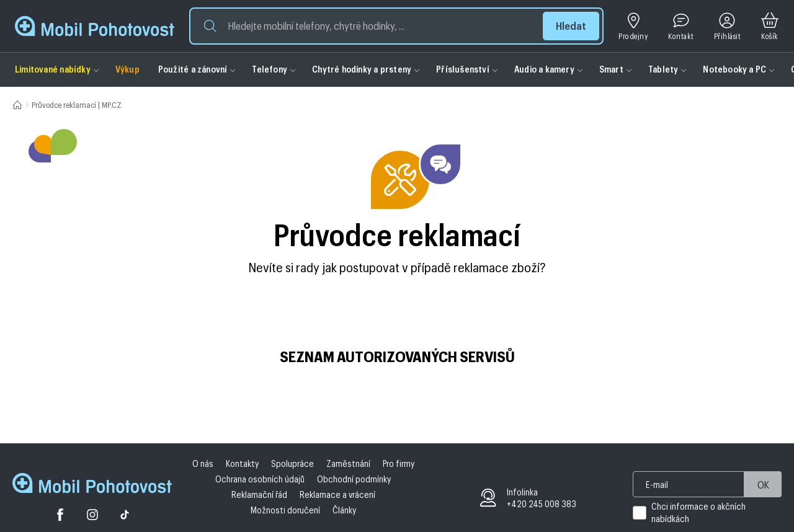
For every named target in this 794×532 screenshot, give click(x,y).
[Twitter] (92, 516)
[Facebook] (60, 516)
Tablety (663, 69)
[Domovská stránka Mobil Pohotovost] (92, 485)
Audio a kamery (544, 69)
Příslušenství (463, 69)
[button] (396, 26)
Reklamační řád (259, 494)
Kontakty (242, 463)
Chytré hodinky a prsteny (362, 69)
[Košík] (770, 26)
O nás (203, 463)
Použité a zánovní (193, 69)
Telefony (270, 69)
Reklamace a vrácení (337, 494)
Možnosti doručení (285, 510)
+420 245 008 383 (542, 504)
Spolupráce (292, 463)
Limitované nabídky (53, 69)
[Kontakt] (681, 26)
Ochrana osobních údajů (260, 479)
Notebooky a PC (734, 69)
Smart (611, 69)
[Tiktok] (125, 516)
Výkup (127, 69)
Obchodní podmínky (354, 479)
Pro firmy (399, 463)
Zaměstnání (348, 463)
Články (344, 510)
